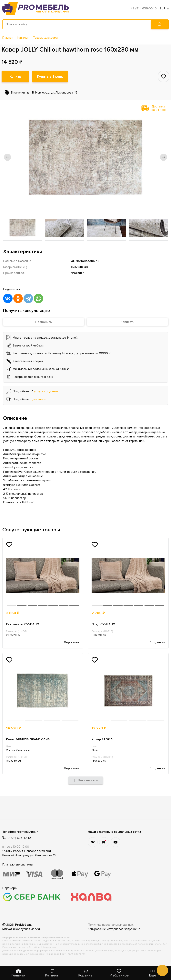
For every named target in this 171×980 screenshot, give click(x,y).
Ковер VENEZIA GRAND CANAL (29, 739)
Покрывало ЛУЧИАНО (23, 624)
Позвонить (44, 322)
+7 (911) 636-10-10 (144, 8)
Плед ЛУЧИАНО (103, 624)
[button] (7, 157)
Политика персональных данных (111, 925)
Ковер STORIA (102, 739)
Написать (127, 322)
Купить (15, 76)
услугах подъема (46, 391)
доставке (39, 399)
